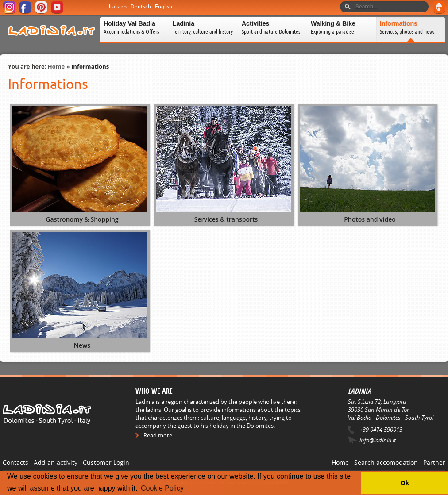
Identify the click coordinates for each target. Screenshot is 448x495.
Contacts (15, 462)
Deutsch (141, 7)
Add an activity (56, 462)
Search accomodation (386, 462)
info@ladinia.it (378, 440)
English (164, 7)
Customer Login (106, 462)
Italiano (118, 7)
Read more (158, 435)
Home (56, 66)
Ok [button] (404, 483)
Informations (90, 66)
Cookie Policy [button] (162, 488)
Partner (434, 462)
